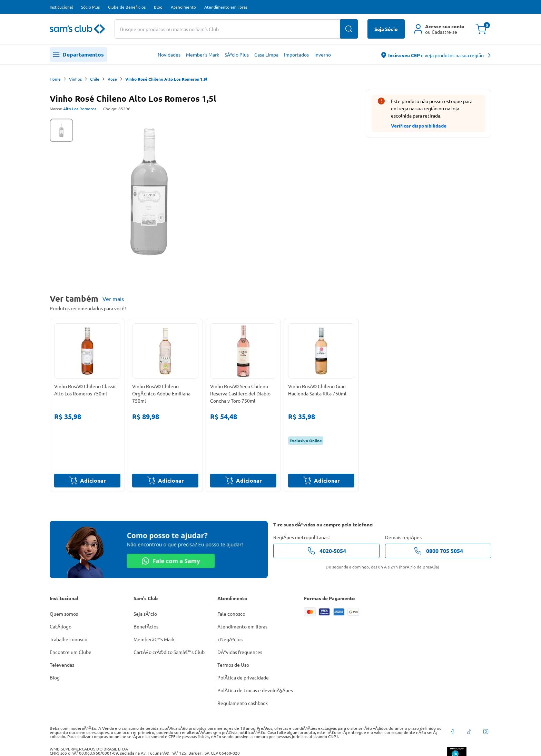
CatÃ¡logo (61, 626)
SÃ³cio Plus (237, 54)
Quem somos (64, 614)
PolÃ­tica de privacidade (243, 677)
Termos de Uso (233, 665)
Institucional (61, 7)
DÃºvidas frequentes (240, 652)
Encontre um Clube (71, 652)
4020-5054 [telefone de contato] (327, 551)
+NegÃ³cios (230, 639)
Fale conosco (231, 614)
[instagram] (486, 732)
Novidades (169, 54)
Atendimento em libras (226, 7)
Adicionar (87, 481)
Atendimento (183, 7)
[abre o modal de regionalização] (436, 55)
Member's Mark (203, 54)
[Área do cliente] (439, 29)
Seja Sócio (386, 29)
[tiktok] (469, 732)
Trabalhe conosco (68, 639)
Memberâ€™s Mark (154, 639)
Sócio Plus (90, 7)
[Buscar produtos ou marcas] (236, 29)
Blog (158, 7)
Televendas (62, 665)
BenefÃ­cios (146, 626)
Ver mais (113, 299)
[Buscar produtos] (349, 29)
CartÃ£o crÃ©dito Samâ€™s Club (169, 652)
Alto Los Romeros (80, 109)
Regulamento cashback (243, 703)
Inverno (323, 54)
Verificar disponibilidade (419, 125)
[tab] (61, 130)
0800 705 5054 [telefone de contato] (438, 551)
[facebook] (453, 732)
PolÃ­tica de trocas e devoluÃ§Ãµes (255, 690)
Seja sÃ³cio (145, 614)
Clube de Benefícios (127, 7)
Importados (296, 54)
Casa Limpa (266, 54)
